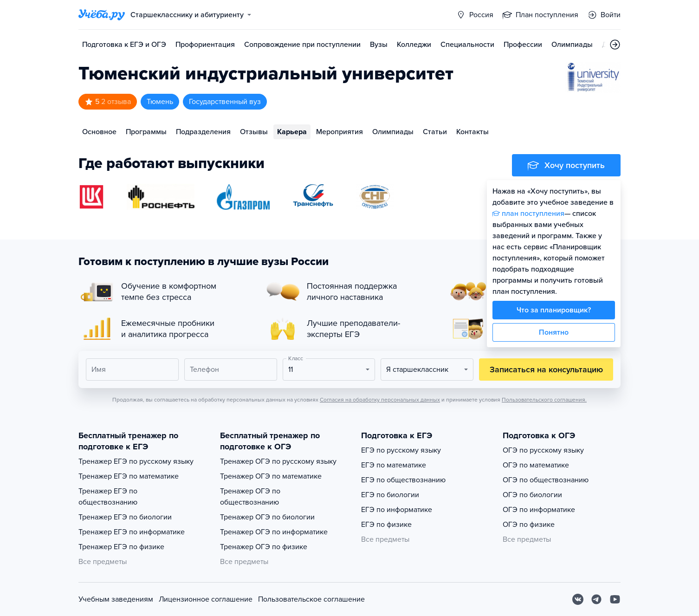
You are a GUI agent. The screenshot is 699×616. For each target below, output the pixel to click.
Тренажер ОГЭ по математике (271, 476)
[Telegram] (596, 599)
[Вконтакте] (578, 599)
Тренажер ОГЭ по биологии (267, 517)
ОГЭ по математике (536, 465)
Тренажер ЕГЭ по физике (121, 547)
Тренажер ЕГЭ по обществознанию (108, 497)
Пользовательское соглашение (311, 599)
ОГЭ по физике (529, 525)
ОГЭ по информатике (539, 510)
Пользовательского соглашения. (544, 400)
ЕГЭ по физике (386, 525)
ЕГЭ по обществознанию (403, 480)
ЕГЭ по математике (394, 465)
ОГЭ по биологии (532, 495)
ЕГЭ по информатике (397, 510)
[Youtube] (615, 599)
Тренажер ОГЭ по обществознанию (250, 497)
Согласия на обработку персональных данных (380, 400)
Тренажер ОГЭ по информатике (274, 532)
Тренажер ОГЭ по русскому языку (278, 461)
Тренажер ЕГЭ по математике (129, 476)
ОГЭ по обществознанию (546, 480)
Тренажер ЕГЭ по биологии (125, 517)
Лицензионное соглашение (206, 599)
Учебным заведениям (116, 599)
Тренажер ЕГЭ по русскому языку (136, 461)
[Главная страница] (102, 15)
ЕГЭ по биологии (390, 495)
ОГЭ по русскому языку (543, 450)
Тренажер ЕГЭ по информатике (132, 532)
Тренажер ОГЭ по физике (264, 547)
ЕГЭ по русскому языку (401, 450)
